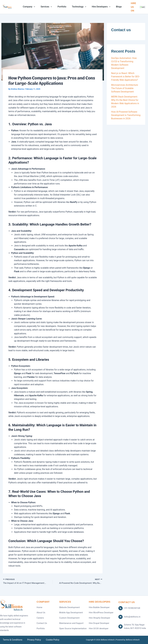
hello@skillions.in (131, 616)
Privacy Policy (33, 640)
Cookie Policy (51, 640)
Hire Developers (99, 7)
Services (48, 7)
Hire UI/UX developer (98, 627)
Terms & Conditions (13, 640)
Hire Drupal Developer (98, 622)
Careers (40, 617)
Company (32, 7)
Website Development (69, 607)
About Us (41, 612)
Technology (78, 7)
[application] (37, 7)
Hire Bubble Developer (98, 607)
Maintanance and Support (70, 622)
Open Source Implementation (72, 627)
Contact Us (41, 622)
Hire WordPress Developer (100, 612)
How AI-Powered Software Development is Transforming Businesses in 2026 (126, 115)
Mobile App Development (70, 612)
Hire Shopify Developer (99, 617)
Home (39, 607)
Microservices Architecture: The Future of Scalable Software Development (125, 88)
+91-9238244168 (131, 608)
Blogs (116, 7)
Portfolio (62, 7)
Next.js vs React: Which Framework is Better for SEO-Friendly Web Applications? (126, 77)
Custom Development (69, 617)
